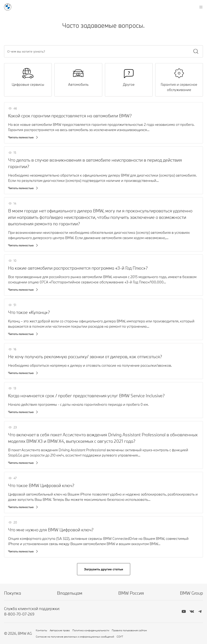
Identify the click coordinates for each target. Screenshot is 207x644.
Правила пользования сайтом (129, 630)
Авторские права (60, 630)
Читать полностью (21, 137)
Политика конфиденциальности (91, 630)
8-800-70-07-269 (19, 614)
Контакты (41, 630)
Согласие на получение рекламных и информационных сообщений (75, 637)
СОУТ (120, 637)
